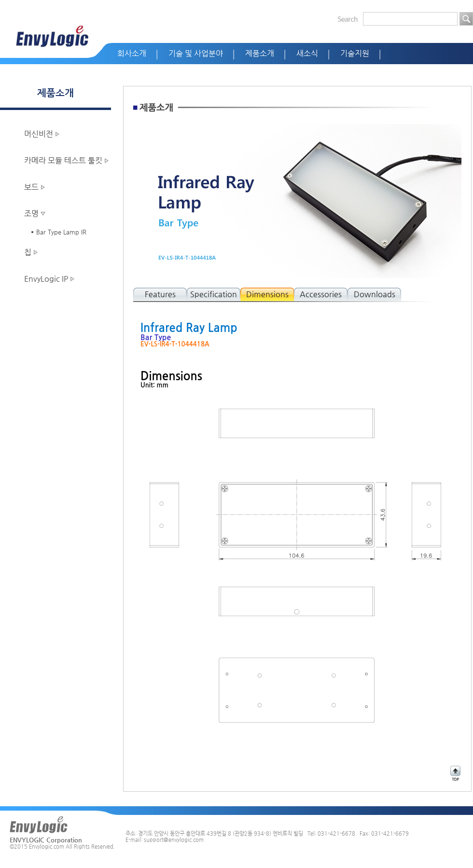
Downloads (375, 294)
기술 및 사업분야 (196, 54)
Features (160, 294)
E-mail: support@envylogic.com (165, 840)
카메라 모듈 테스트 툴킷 (63, 160)
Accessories (321, 294)
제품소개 (260, 54)
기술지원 (355, 54)
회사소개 (132, 54)
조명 (31, 214)
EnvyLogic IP (46, 279)
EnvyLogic (52, 36)
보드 (31, 187)
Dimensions (267, 294)
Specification (214, 294)
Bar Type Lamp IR (61, 232)
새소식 (307, 54)
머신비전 (39, 134)
